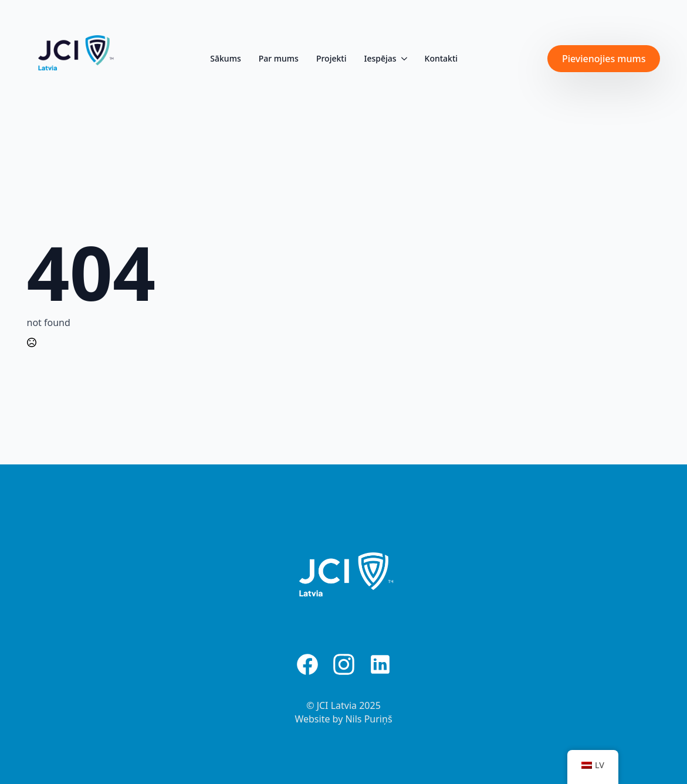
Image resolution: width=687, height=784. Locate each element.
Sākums (225, 58)
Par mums (279, 58)
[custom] (307, 664)
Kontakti (441, 58)
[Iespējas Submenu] (403, 59)
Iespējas (380, 58)
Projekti (331, 58)
